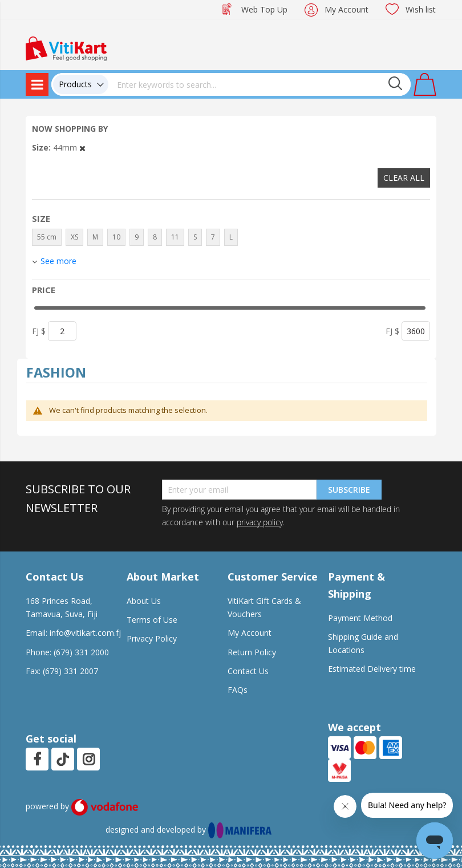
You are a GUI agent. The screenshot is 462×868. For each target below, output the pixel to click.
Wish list (421, 9)
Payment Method (360, 618)
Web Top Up (264, 9)
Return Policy (252, 652)
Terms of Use (152, 620)
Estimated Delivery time (372, 669)
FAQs (238, 690)
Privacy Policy (152, 638)
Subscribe (349, 490)
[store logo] (66, 48)
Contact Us (248, 671)
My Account (346, 9)
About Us (144, 601)
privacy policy (260, 522)
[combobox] (260, 84)
